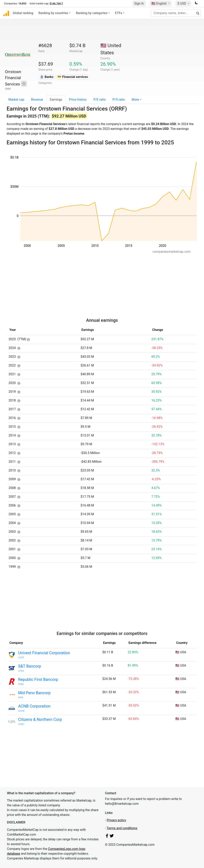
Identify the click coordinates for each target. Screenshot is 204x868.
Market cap (16, 100)
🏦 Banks (47, 77)
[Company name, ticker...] (176, 13)
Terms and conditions (122, 828)
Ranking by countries (53, 13)
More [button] (135, 100)
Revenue (37, 100)
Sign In (139, 3)
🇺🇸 (159, 3)
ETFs (119, 13)
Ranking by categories (92, 13)
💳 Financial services (73, 77)
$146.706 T (56, 3)
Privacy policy (116, 820)
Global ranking (23, 13)
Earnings (56, 100)
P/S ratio (119, 100)
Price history (78, 100)
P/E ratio (100, 100)
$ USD (182, 3)
